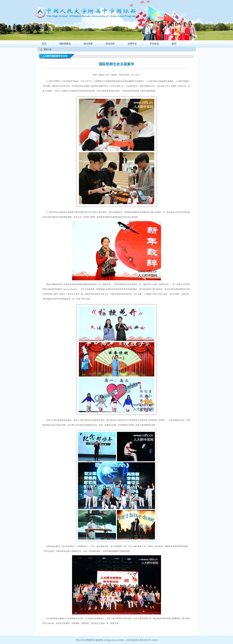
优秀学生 (132, 44)
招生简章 (88, 44)
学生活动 (154, 44)
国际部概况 (65, 44)
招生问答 (110, 44)
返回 (174, 44)
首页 (44, 44)
